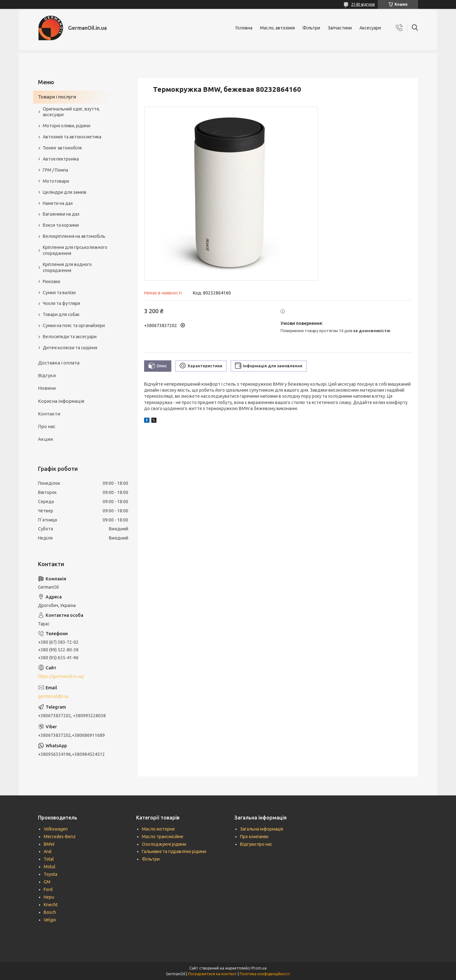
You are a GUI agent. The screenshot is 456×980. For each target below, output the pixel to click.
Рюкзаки (51, 281)
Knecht (51, 905)
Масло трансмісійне (163, 837)
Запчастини (340, 28)
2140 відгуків (363, 4)
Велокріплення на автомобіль (74, 236)
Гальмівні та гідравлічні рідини (174, 851)
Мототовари (56, 181)
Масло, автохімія (277, 28)
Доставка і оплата (59, 363)
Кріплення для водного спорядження (67, 267)
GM (47, 882)
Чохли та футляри (61, 303)
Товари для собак (61, 314)
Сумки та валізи (59, 293)
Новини (47, 388)
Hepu (49, 897)
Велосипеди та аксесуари (70, 337)
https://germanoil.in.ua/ (61, 676)
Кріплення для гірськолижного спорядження (75, 250)
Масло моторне (158, 829)
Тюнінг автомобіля (62, 148)
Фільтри (311, 28)
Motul (50, 867)
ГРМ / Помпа (55, 170)
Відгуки (47, 375)
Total (49, 859)
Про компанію (254, 837)
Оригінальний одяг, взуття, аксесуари (71, 112)
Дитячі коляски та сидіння (70, 348)
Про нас (47, 426)
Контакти (49, 414)
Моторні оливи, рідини (66, 126)
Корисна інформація (61, 401)
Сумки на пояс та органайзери (74, 326)
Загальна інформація (262, 829)
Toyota (51, 874)
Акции (45, 439)
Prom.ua (259, 968)
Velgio (50, 920)
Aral (48, 851)
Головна (244, 28)
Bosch (50, 912)
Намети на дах (58, 203)
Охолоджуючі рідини (164, 844)
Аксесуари (370, 28)
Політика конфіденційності (265, 974)
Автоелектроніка (61, 159)
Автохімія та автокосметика (72, 137)
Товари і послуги (57, 97)
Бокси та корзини (61, 225)
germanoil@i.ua (53, 696)
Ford (48, 889)
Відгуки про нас (256, 844)
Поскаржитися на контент (212, 974)
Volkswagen (56, 829)
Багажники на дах (61, 214)
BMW (49, 844)
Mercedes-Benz (60, 837)
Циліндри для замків (65, 192)
